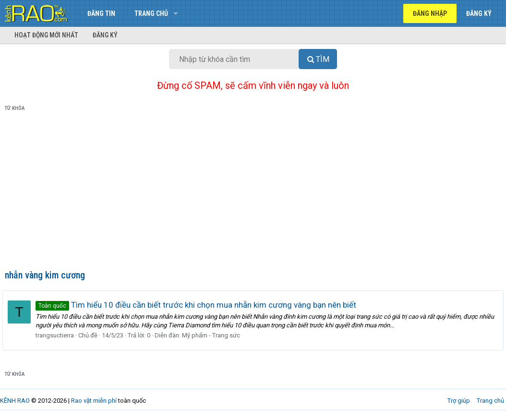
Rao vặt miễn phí (94, 401)
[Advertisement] (253, 192)
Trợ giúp (459, 401)
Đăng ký (105, 35)
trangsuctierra (57, 335)
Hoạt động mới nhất (46, 35)
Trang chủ (151, 13)
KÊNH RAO (15, 401)
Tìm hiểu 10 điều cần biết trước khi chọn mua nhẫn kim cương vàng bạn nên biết (198, 305)
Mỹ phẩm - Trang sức (213, 335)
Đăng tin (101, 13)
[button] (175, 13)
